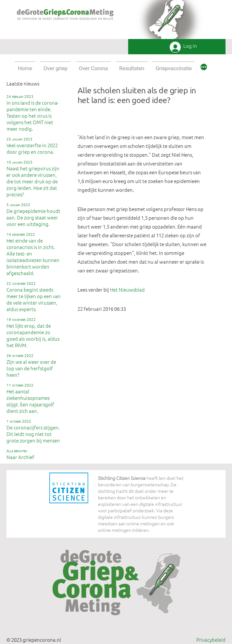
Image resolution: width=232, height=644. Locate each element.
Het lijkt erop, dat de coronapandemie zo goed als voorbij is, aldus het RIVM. (33, 333)
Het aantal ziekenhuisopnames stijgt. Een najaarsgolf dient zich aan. (30, 398)
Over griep (55, 68)
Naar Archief (20, 454)
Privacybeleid (211, 640)
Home (25, 68)
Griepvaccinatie (174, 68)
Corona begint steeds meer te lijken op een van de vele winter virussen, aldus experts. (34, 296)
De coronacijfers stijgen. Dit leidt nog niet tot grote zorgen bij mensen (33, 431)
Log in (190, 46)
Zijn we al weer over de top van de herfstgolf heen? (31, 365)
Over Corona (93, 68)
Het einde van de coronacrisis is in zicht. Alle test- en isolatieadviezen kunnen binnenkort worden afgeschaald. (33, 254)
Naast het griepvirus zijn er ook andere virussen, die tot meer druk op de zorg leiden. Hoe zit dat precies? (33, 178)
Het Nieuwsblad (127, 289)
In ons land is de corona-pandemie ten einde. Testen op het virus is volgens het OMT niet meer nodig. (33, 113)
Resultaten (132, 68)
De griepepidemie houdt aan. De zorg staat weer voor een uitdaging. (33, 215)
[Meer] (204, 68)
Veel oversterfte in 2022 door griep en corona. (32, 146)
